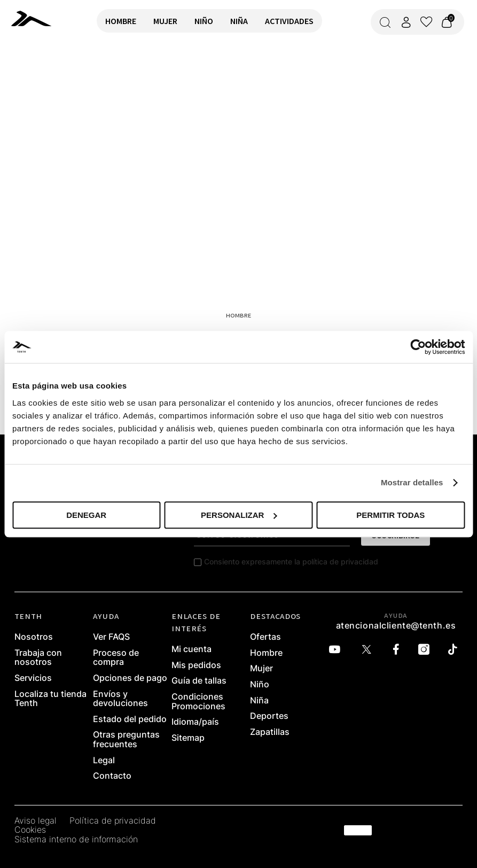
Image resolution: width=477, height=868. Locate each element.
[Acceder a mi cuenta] (406, 22)
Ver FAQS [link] (111, 637)
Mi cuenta (191, 649)
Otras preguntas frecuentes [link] (126, 739)
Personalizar (239, 515)
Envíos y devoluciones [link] (120, 699)
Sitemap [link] (188, 738)
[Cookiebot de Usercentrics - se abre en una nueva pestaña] (418, 347)
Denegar (86, 515)
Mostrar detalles (412, 482)
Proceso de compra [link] (116, 658)
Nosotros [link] (34, 637)
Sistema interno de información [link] (76, 840)
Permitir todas (390, 515)
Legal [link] (104, 761)
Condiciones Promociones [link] (198, 702)
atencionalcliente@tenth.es (396, 625)
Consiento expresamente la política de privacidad (291, 561)
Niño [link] (260, 685)
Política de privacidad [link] (113, 821)
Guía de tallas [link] (199, 681)
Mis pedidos (196, 665)
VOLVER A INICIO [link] (41, 78)
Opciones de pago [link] (130, 678)
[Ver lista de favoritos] (426, 22)
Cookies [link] (30, 830)
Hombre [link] (266, 653)
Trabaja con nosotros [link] (38, 658)
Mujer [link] (261, 669)
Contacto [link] (112, 776)
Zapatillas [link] (270, 732)
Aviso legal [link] (36, 821)
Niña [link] (259, 701)
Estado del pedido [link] (130, 719)
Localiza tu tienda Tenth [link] (50, 699)
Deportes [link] (269, 716)
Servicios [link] (33, 678)
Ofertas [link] (265, 637)
